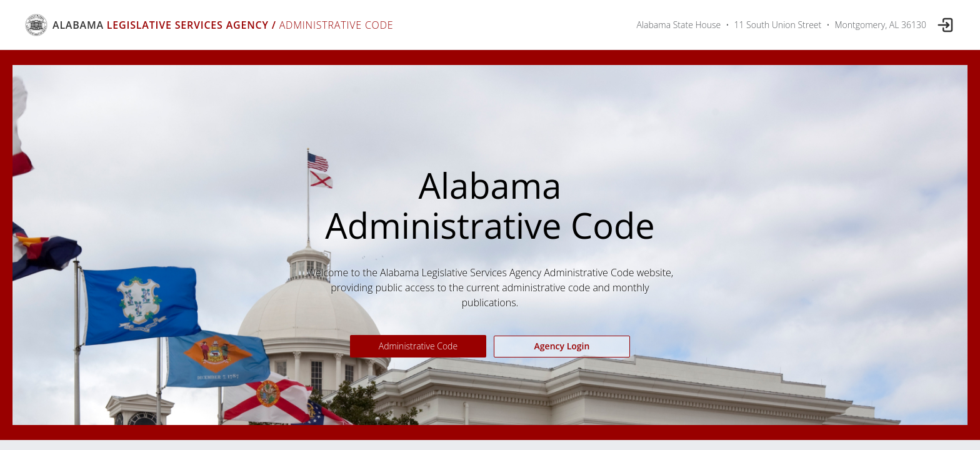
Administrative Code (418, 346)
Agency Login (562, 346)
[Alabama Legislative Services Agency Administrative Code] (209, 25)
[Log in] (946, 25)
